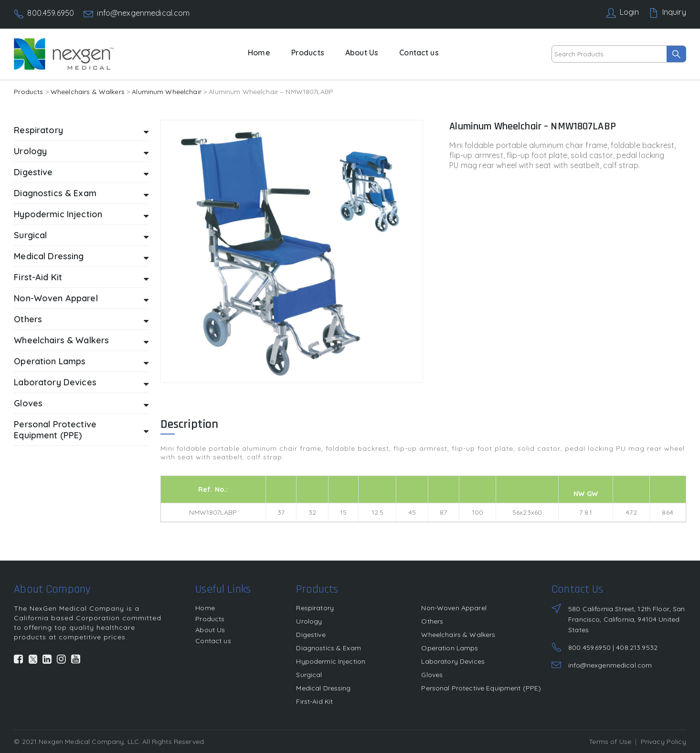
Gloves (81, 404)
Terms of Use (610, 742)
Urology (81, 152)
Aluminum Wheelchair (167, 92)
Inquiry (674, 12)
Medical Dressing (81, 257)
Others (81, 320)
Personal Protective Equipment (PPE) (81, 430)
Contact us (419, 53)
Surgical (81, 236)
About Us (362, 53)
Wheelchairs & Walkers (88, 92)
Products (308, 53)
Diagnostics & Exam (81, 194)
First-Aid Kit (81, 278)
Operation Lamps (81, 362)
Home (259, 53)
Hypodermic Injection (81, 215)
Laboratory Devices (81, 383)
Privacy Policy (663, 742)
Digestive (81, 173)
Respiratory (81, 131)
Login (630, 12)
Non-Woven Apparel (81, 299)
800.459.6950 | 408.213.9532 (613, 647)
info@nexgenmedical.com (143, 13)
